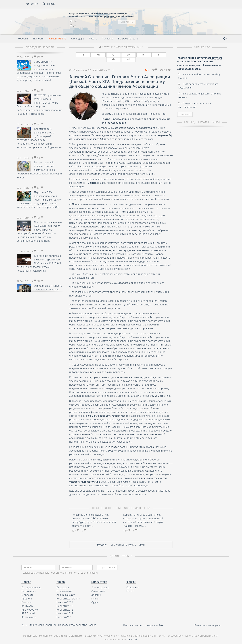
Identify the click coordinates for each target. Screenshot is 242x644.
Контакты (27, 601)
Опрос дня (63, 582)
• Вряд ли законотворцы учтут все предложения (198, 86)
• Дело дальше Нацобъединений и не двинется (199, 96)
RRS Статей (28, 608)
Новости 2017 (65, 608)
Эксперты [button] (38, 39)
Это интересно (100, 582)
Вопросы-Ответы (128, 39)
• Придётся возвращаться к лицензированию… (194, 105)
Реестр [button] (93, 39)
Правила (27, 593)
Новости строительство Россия (77, 620)
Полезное (107, 39)
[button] (225, 39)
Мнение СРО (202, 47)
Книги (95, 593)
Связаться (133, 582)
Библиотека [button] (99, 576)
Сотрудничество (31, 582)
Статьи (108, 47)
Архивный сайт (66, 590)
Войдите (102, 539)
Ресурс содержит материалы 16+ (143, 620)
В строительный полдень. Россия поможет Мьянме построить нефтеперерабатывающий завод (39, 170)
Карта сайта (29, 612)
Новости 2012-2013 (68, 593)
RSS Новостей (30, 604)
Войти (32, 4)
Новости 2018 (65, 612)
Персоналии (29, 586)
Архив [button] (61, 576)
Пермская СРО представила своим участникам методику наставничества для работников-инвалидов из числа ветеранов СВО (39, 200)
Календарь (78, 39)
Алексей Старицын (128, 47)
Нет (74, 21)
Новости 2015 (65, 601)
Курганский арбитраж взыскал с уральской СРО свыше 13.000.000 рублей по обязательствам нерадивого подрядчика (39, 263)
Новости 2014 (65, 597)
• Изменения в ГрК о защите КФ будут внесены (200, 76)
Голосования (64, 586)
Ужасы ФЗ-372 (58, 39)
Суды (95, 597)
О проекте (27, 590)
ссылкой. (132, 634)
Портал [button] (26, 576)
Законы (96, 590)
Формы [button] (131, 576)
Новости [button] (23, 39)
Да (73, 26)
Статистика (98, 586)
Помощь (27, 597)
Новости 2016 (65, 604)
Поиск (49, 4)
